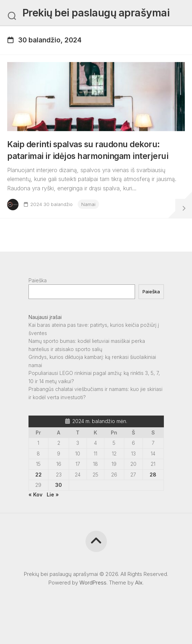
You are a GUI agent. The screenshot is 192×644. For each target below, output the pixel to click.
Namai (88, 204)
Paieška (38, 280)
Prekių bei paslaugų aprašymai (96, 13)
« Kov (35, 494)
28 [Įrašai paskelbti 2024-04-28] (153, 475)
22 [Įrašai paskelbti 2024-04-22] (38, 475)
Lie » (53, 494)
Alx (139, 583)
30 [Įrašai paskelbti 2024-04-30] (59, 485)
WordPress (93, 583)
